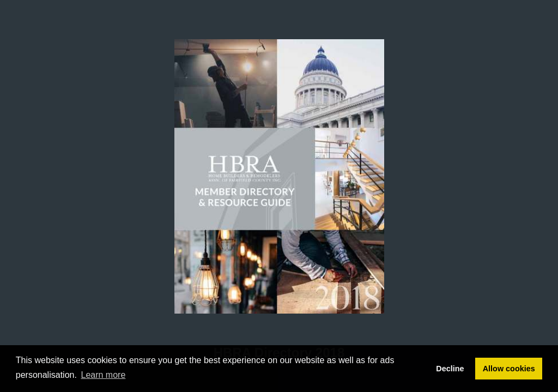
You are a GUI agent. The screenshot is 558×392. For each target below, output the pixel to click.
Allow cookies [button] (509, 369)
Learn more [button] (104, 375)
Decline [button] (450, 369)
